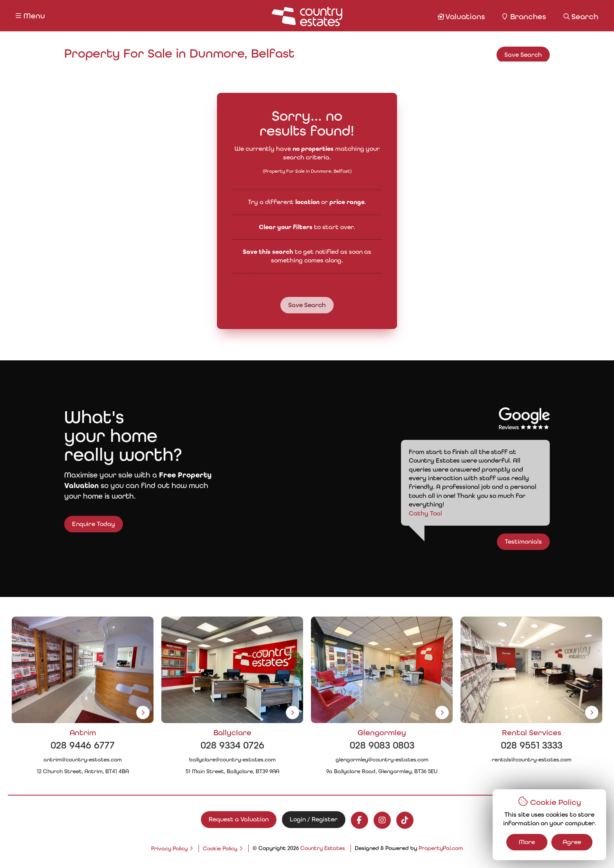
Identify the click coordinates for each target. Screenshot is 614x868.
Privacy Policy (169, 848)
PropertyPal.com (441, 848)
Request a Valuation (239, 819)
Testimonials (539, 542)
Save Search (523, 55)
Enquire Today (78, 524)
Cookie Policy (220, 848)
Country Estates (323, 848)
